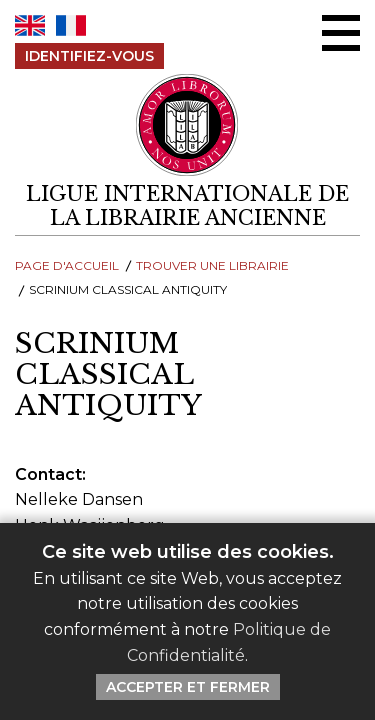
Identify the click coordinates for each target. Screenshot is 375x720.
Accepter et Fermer (188, 687)
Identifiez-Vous (89, 56)
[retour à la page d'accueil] (187, 206)
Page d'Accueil (67, 265)
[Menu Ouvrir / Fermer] (341, 33)
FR (71, 25)
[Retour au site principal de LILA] (188, 125)
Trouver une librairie (212, 265)
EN (30, 25)
